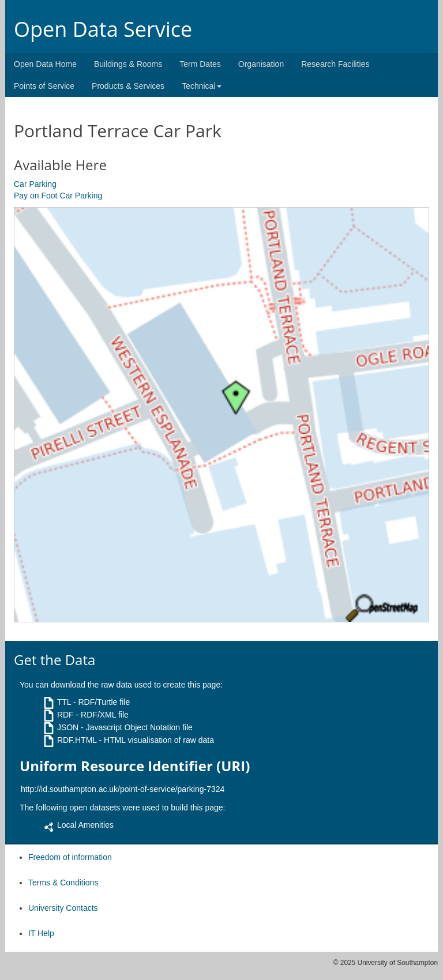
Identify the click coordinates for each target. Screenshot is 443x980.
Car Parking (35, 184)
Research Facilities (335, 64)
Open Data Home (45, 64)
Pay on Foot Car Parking (58, 196)
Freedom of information (70, 857)
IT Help (41, 933)
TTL (64, 702)
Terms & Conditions (63, 883)
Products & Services (128, 86)
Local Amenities (85, 825)
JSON (68, 727)
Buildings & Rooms (128, 64)
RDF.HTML (77, 740)
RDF (65, 715)
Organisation (261, 64)
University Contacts (63, 908)
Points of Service (44, 86)
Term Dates (200, 64)
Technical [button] (201, 86)
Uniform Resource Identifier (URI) (135, 766)
